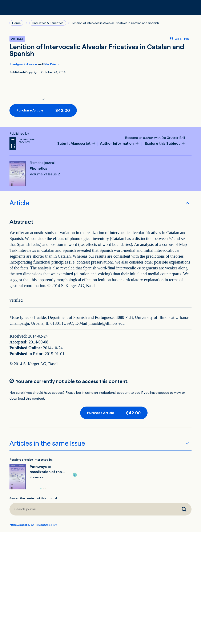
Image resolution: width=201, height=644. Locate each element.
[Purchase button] (43, 110)
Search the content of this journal (33, 498)
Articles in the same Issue (47, 443)
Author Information (117, 144)
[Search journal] (184, 509)
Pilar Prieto (51, 64)
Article (19, 203)
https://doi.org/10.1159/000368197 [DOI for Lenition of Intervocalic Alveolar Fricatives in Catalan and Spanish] (33, 525)
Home (16, 23)
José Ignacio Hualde (23, 64)
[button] (75, 475)
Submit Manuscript (74, 144)
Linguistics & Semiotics (48, 23)
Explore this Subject (163, 144)
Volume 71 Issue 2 (45, 174)
